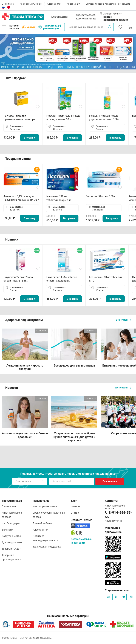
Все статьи (124, 320)
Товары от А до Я (12, 549)
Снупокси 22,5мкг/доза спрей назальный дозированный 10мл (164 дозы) (20, 279)
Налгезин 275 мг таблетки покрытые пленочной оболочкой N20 (61, 198)
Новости (76, 506)
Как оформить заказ (31, 4)
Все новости (123, 388)
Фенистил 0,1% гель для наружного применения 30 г (21, 198)
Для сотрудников (12, 542)
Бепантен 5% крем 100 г (101, 196)
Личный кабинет (42, 523)
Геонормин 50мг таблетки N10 (106, 279)
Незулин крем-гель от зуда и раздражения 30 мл (63, 118)
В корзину (30, 138)
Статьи (75, 513)
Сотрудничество (11, 536)
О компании (8, 4)
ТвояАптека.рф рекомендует (49, 27)
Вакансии (7, 530)
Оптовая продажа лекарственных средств (108, 4)
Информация (73, 4)
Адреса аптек (54, 4)
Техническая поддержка (47, 547)
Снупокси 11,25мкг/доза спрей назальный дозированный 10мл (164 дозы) (62, 279)
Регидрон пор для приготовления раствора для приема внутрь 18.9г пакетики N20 (19, 118)
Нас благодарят (11, 523)
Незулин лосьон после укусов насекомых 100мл (105, 118)
